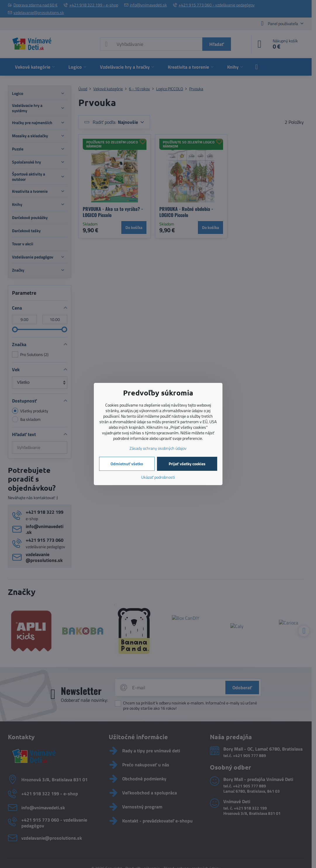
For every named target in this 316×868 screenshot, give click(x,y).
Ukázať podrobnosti (158, 477)
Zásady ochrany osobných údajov (158, 448)
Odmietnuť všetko (127, 464)
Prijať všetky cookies (187, 464)
